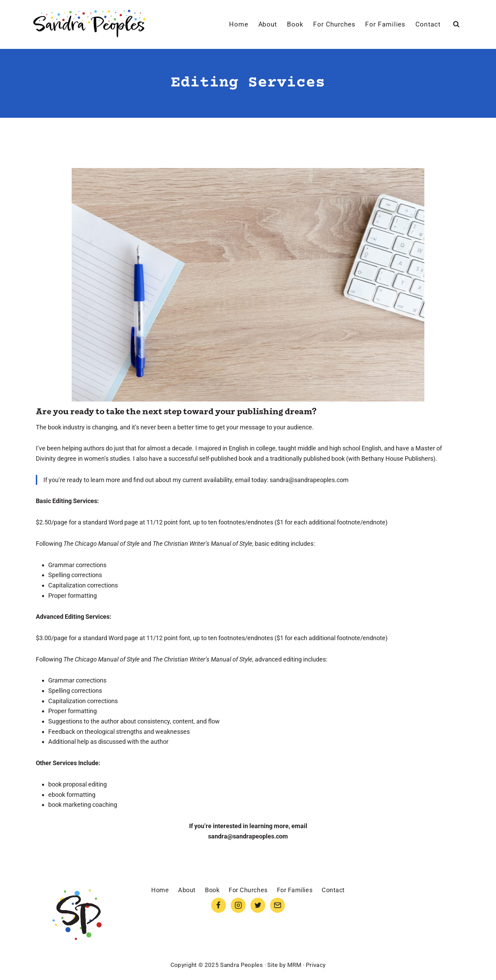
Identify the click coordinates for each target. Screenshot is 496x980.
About (268, 24)
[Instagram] (238, 905)
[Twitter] (258, 905)
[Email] (277, 905)
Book (295, 24)
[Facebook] (219, 905)
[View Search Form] (456, 24)
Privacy (316, 965)
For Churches (334, 24)
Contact (428, 24)
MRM (294, 965)
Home (239, 24)
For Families (385, 24)
